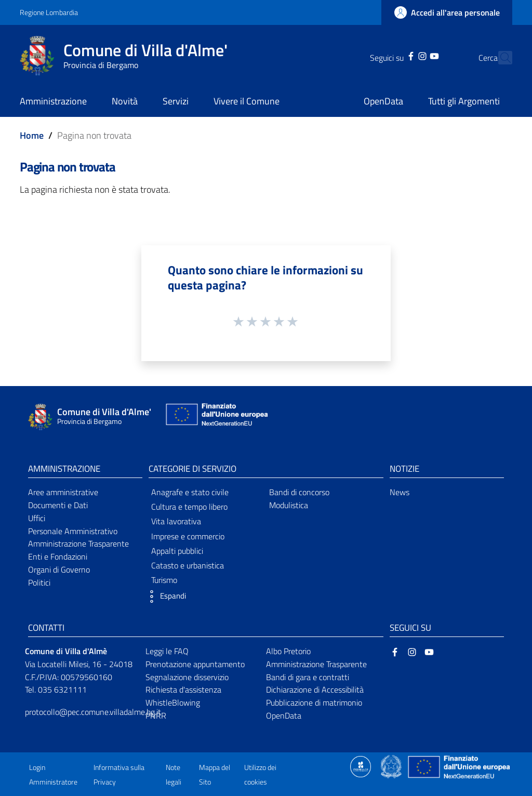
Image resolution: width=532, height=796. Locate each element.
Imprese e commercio (188, 536)
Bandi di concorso (299, 492)
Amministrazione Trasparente (78, 543)
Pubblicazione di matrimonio (314, 702)
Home (32, 135)
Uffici (37, 518)
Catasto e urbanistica (188, 565)
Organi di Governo (59, 569)
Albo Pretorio (288, 651)
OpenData (284, 715)
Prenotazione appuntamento (195, 664)
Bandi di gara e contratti (308, 677)
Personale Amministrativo (73, 531)
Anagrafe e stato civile (190, 492)
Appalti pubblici (177, 551)
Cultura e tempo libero (189, 507)
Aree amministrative (63, 492)
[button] (165, 596)
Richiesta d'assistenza (183, 689)
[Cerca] (500, 58)
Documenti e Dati (58, 505)
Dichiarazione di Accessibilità (315, 689)
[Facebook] (393, 55)
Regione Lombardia (49, 12)
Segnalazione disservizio (187, 677)
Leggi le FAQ (167, 651)
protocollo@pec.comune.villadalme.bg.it (93, 712)
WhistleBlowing (173, 702)
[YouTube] (416, 55)
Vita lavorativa (176, 521)
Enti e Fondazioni (58, 556)
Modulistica (289, 505)
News (400, 492)
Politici (39, 582)
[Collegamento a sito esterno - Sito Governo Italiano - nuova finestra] (392, 766)
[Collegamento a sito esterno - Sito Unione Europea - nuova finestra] (216, 417)
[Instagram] (404, 55)
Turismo (164, 580)
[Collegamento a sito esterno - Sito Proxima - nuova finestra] (361, 766)
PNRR (156, 715)
